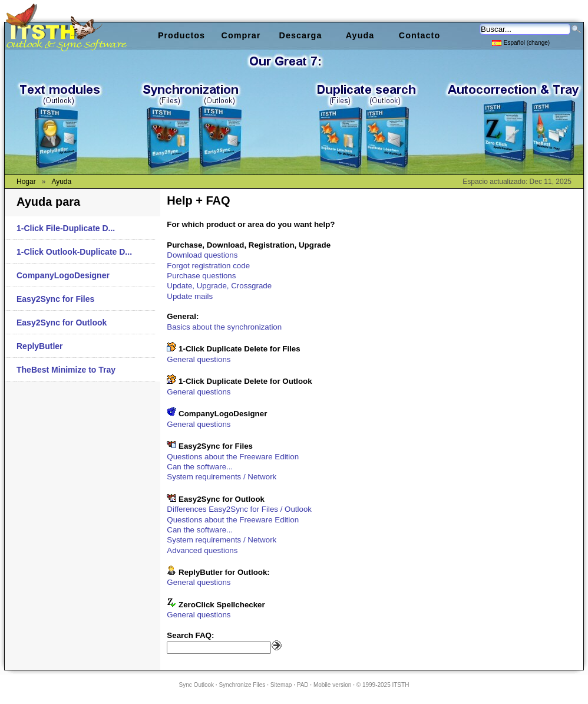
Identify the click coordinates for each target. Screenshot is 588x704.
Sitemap (281, 685)
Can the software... (200, 467)
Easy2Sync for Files (55, 299)
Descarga (301, 35)
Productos (181, 35)
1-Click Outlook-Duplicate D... (74, 252)
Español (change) (521, 42)
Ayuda (360, 35)
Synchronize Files (242, 685)
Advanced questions (202, 550)
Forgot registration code (208, 266)
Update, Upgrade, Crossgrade (219, 286)
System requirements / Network (222, 477)
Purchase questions (201, 276)
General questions (199, 359)
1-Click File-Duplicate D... (66, 228)
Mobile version (332, 685)
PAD (303, 685)
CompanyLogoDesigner (63, 275)
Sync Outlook (196, 685)
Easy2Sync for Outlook (62, 323)
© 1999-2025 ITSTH (383, 685)
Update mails (190, 296)
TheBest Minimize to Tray (66, 370)
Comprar (241, 35)
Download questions (202, 255)
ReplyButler (40, 346)
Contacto (419, 35)
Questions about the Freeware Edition (233, 457)
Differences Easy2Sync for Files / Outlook (239, 509)
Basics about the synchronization (224, 327)
